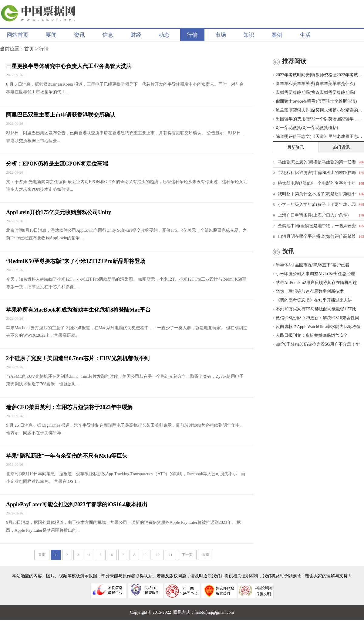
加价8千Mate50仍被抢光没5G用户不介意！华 (316, 344)
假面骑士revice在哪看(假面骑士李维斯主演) (315, 101)
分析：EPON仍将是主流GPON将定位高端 (57, 164)
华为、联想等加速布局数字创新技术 (308, 291)
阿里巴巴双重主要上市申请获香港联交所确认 (61, 115)
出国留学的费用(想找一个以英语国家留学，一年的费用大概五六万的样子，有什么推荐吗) (318, 119)
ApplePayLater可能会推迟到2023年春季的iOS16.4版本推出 (77, 504)
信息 (108, 35)
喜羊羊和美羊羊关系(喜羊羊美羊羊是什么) (314, 84)
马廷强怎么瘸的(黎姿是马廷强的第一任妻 (317, 162)
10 (158, 555)
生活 (305, 35)
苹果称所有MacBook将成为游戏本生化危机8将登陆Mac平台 (78, 310)
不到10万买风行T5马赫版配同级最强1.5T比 (315, 309)
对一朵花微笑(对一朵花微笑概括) (305, 128)
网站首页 (18, 35)
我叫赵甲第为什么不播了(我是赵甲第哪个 (317, 194)
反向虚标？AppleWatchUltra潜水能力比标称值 (317, 327)
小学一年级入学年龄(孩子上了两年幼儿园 (317, 205)
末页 (206, 555)
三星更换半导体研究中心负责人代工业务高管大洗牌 (69, 66)
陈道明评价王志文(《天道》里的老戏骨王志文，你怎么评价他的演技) (318, 137)
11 (171, 555)
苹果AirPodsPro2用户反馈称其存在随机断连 (315, 283)
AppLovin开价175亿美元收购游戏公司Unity (59, 212)
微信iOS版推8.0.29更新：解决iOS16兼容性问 (316, 318)
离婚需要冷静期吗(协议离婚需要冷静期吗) (314, 92)
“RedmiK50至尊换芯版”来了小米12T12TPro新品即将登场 (76, 261)
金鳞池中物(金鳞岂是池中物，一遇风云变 (317, 226)
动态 (164, 35)
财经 (136, 35)
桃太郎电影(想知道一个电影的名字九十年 (317, 183)
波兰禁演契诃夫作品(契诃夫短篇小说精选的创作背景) (318, 110)
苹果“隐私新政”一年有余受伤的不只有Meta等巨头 (67, 456)
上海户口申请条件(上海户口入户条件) (313, 215)
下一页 (187, 555)
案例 (277, 35)
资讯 (79, 35)
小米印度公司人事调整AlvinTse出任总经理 (314, 274)
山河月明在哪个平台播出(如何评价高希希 (317, 236)
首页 (29, 49)
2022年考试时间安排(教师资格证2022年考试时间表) (318, 75)
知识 (249, 35)
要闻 (51, 35)
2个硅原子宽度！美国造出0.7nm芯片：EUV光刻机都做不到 (78, 358)
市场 (221, 35)
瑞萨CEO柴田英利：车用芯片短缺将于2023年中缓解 (69, 407)
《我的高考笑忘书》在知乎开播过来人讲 (313, 300)
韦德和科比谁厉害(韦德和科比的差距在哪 (317, 173)
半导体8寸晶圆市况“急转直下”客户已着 (311, 265)
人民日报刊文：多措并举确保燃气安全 (310, 335)
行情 (192, 35)
